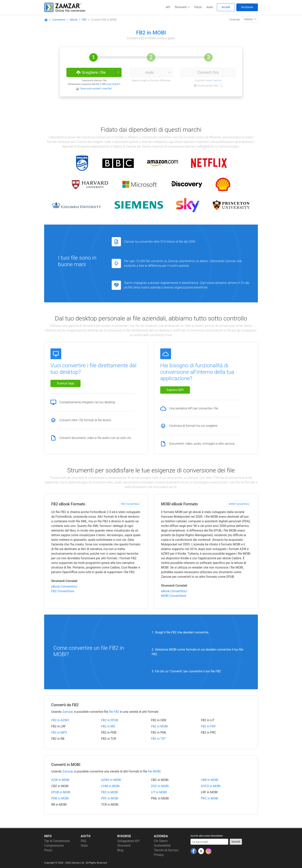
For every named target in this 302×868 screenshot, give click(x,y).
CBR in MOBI (210, 780)
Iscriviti (236, 842)
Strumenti (181, 7)
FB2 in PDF (208, 726)
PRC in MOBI (210, 798)
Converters (59, 20)
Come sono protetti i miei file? (96, 88)
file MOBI (154, 771)
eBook (74, 20)
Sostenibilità (162, 846)
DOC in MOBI (160, 786)
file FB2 (114, 712)
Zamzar (68, 712)
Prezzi (198, 7)
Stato (84, 846)
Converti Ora (208, 72)
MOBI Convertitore (239, 504)
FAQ (83, 841)
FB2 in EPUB (110, 720)
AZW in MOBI (60, 780)
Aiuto (210, 7)
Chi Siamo (161, 841)
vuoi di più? (113, 84)
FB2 (84, 20)
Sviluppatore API (128, 841)
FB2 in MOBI (159, 726)
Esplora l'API (175, 390)
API (168, 7)
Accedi (226, 7)
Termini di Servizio (166, 850)
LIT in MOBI (159, 792)
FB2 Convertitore (130, 504)
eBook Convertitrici (64, 587)
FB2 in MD (108, 726)
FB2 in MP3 (59, 733)
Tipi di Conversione (57, 841)
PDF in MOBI (110, 798)
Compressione (54, 846)
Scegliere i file (91, 72)
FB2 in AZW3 (60, 720)
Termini (217, 80)
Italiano (249, 19)
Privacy (159, 855)
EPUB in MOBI (61, 792)
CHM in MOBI (110, 786)
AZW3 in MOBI (111, 780)
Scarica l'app (65, 383)
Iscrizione (247, 7)
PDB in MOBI (60, 798)
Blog (120, 850)
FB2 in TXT (158, 739)
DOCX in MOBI (211, 786)
